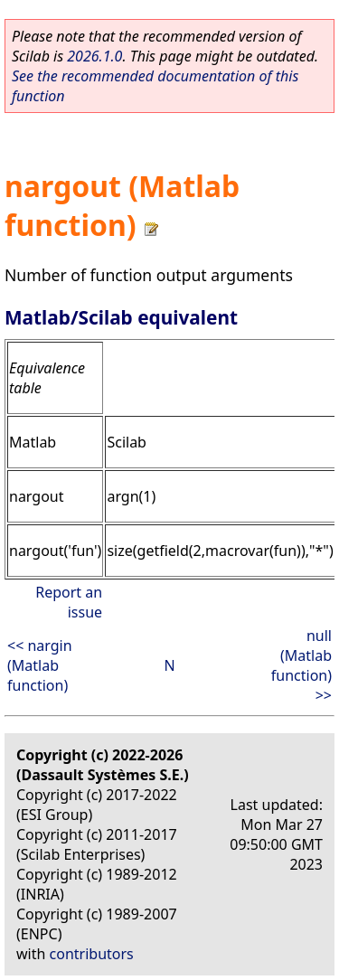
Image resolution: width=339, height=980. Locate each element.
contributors (92, 954)
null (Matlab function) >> (301, 665)
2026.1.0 (94, 56)
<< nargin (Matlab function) (40, 665)
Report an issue (69, 602)
